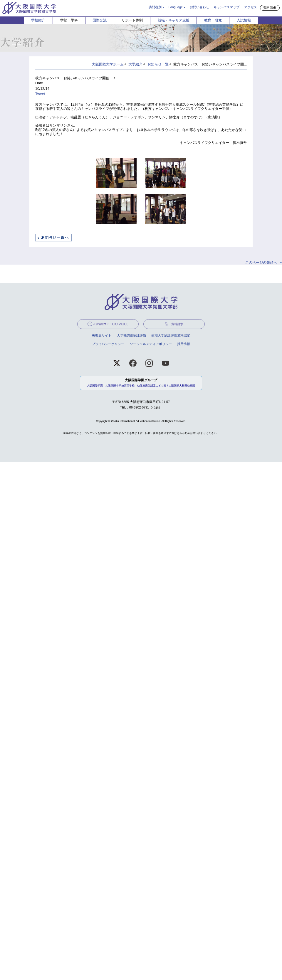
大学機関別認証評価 (131, 335)
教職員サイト (102, 335)
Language (176, 7)
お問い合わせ (199, 7)
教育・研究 (213, 20)
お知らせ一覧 (158, 64)
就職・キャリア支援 (174, 20)
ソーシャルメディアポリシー (151, 344)
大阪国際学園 (95, 386)
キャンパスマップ (226, 7)
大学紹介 (135, 64)
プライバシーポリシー (108, 344)
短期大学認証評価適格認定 (171, 335)
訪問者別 (155, 7)
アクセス (251, 7)
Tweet (40, 94)
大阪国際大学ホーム (108, 64)
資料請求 (270, 8)
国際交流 (100, 20)
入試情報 (244, 20)
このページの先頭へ (261, 263)
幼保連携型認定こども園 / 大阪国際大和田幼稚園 (166, 386)
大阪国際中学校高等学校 (120, 386)
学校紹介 (38, 20)
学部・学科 (69, 20)
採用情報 (184, 344)
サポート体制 (132, 20)
